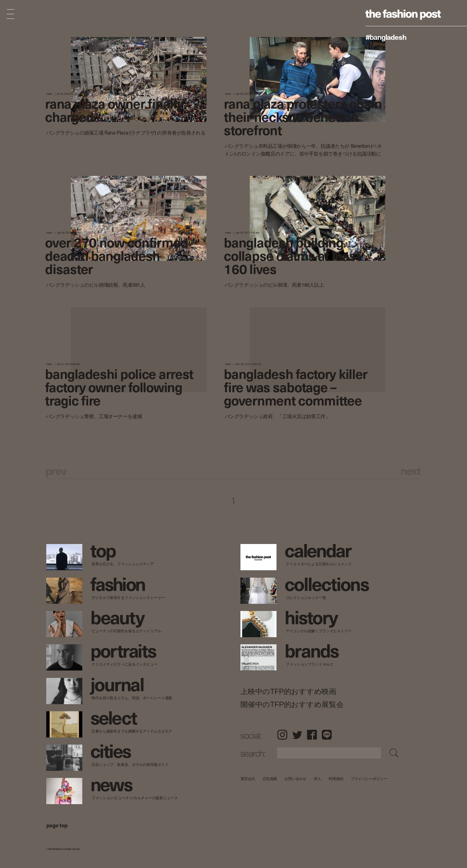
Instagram (282, 735)
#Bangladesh (386, 37)
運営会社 (248, 779)
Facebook (312, 735)
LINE (327, 735)
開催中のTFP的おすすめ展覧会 (292, 704)
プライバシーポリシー (369, 779)
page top (57, 825)
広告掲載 (270, 779)
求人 (317, 779)
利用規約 (336, 779)
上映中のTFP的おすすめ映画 (288, 691)
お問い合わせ (295, 779)
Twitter (297, 735)
